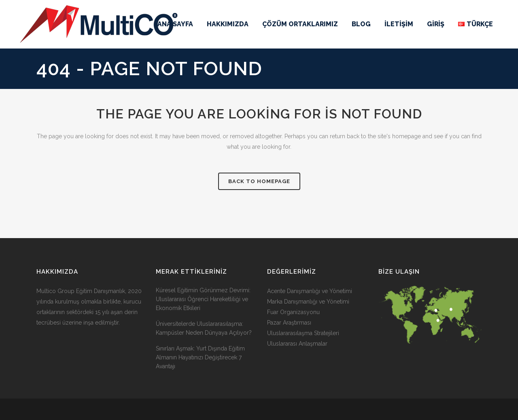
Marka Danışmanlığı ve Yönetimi (308, 302)
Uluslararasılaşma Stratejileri (303, 333)
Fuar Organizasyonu (293, 312)
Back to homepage (259, 181)
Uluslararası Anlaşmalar (297, 344)
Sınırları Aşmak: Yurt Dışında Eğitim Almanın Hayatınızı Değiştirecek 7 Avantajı (200, 357)
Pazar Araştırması (289, 323)
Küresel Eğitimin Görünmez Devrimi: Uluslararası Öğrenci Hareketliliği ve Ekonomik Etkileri (203, 299)
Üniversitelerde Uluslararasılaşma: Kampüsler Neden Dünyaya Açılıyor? (204, 328)
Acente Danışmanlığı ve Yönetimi (310, 291)
